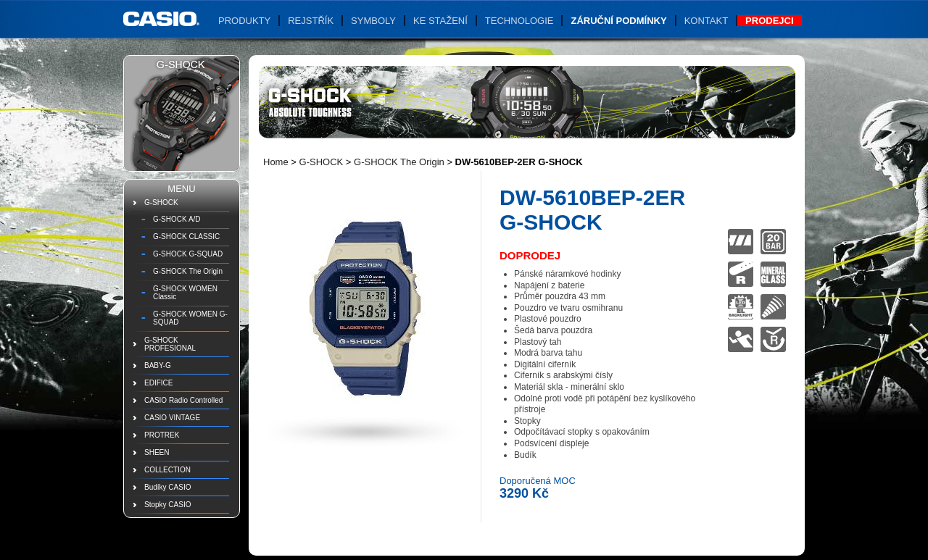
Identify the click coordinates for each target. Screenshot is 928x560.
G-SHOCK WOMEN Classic (185, 293)
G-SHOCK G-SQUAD (188, 254)
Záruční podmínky (618, 21)
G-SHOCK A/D (177, 219)
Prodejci (769, 21)
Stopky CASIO (167, 505)
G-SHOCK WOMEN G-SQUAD (190, 318)
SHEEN (157, 452)
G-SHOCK (161, 202)
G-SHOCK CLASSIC (186, 237)
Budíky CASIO (167, 487)
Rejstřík (311, 21)
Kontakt (706, 21)
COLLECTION (167, 470)
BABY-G (158, 365)
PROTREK (162, 435)
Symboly (373, 21)
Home (276, 162)
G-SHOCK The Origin (188, 271)
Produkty (244, 21)
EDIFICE (158, 383)
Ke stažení (440, 21)
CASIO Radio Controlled (183, 400)
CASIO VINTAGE (172, 418)
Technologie (519, 21)
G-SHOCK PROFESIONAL (170, 344)
